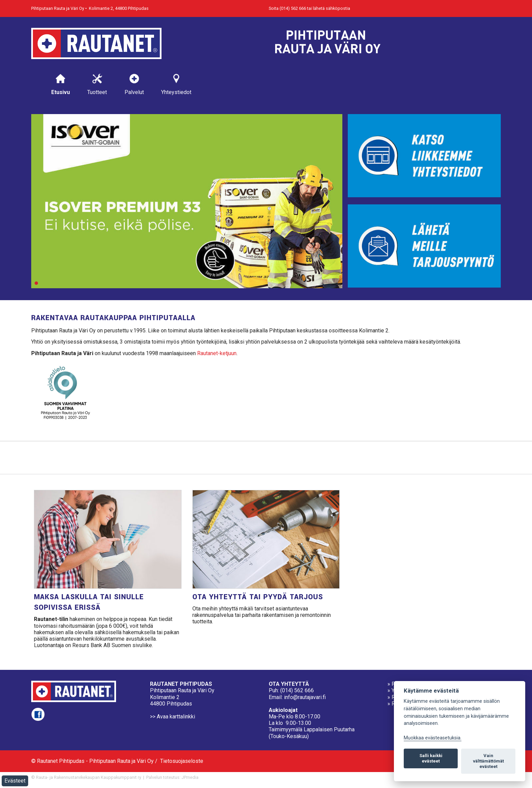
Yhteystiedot (176, 84)
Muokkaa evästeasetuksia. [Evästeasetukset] (433, 738)
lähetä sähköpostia (331, 8)
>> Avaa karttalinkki (173, 717)
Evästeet (15, 781)
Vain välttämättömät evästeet (488, 761)
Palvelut (134, 84)
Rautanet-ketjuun (217, 353)
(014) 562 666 (297, 690)
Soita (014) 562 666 (287, 8)
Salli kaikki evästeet (431, 758)
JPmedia (190, 777)
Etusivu (61, 84)
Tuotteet (97, 84)
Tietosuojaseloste (182, 761)
